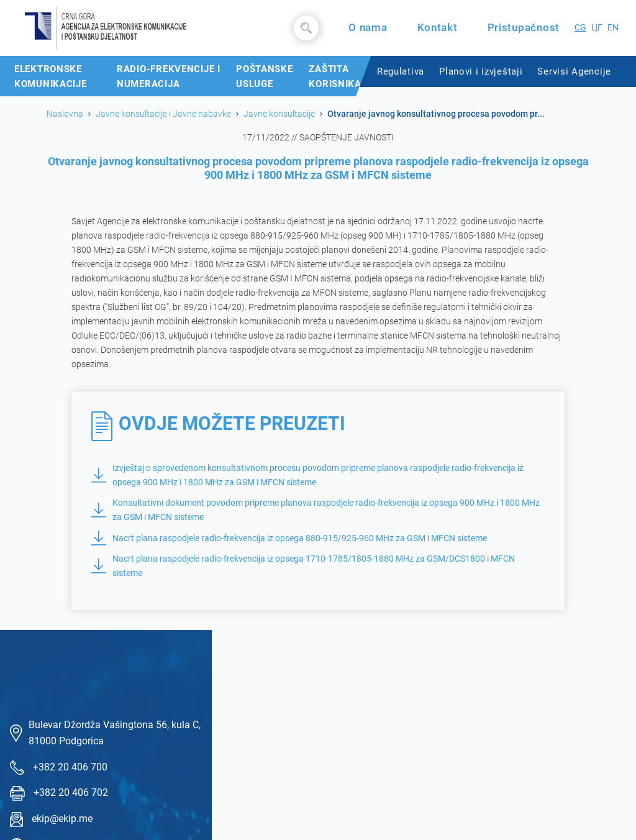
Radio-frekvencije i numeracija (169, 76)
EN (613, 28)
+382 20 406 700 (70, 767)
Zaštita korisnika (335, 76)
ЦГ (597, 28)
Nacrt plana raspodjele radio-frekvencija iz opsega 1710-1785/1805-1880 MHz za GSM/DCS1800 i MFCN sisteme (303, 566)
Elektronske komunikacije (51, 76)
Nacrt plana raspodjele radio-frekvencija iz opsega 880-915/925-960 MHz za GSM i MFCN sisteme (289, 538)
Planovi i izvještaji (481, 71)
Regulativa (401, 71)
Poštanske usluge (264, 76)
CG (580, 28)
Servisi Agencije (574, 71)
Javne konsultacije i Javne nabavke (163, 114)
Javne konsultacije (279, 114)
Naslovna (65, 114)
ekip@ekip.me (62, 819)
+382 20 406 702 (71, 792)
